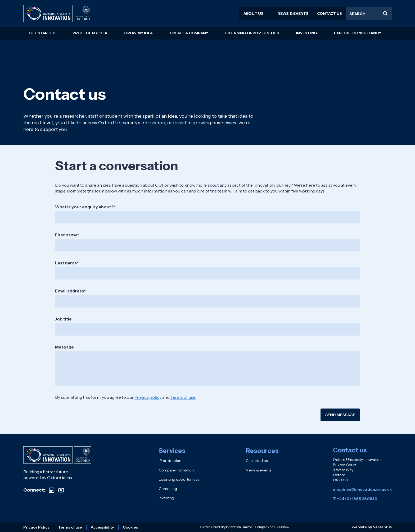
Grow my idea (138, 33)
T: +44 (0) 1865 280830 (355, 499)
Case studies (257, 461)
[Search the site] (369, 13)
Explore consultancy (358, 33)
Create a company (189, 33)
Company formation (176, 470)
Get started (42, 33)
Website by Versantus (372, 527)
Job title (63, 319)
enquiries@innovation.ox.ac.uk (362, 489)
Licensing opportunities (252, 33)
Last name (66, 263)
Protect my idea (90, 33)
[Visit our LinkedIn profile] (52, 490)
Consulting (168, 489)
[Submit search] (385, 13)
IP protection (170, 461)
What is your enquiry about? (84, 207)
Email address (69, 291)
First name (66, 235)
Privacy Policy (36, 527)
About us (254, 13)
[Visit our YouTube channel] (61, 490)
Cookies (130, 527)
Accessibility (102, 527)
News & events (293, 13)
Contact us (330, 13)
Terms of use (183, 397)
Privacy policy (148, 397)
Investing (306, 33)
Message (64, 347)
